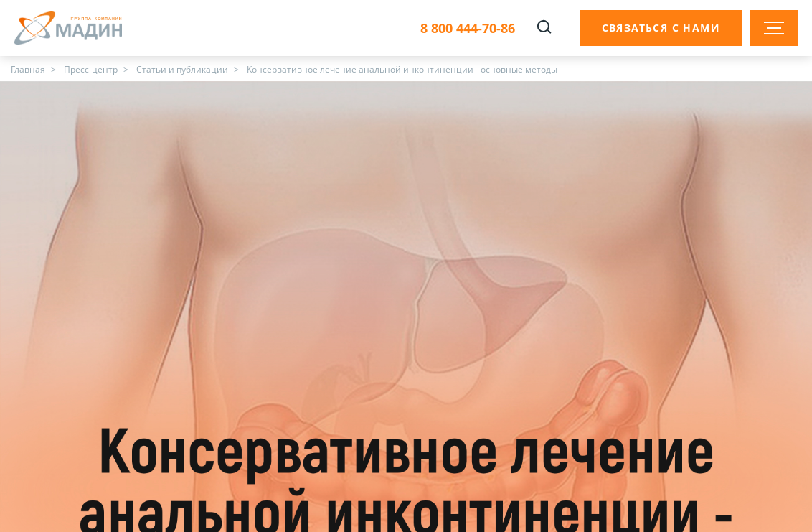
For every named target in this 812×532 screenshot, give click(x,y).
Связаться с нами (661, 28)
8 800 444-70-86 (468, 28)
